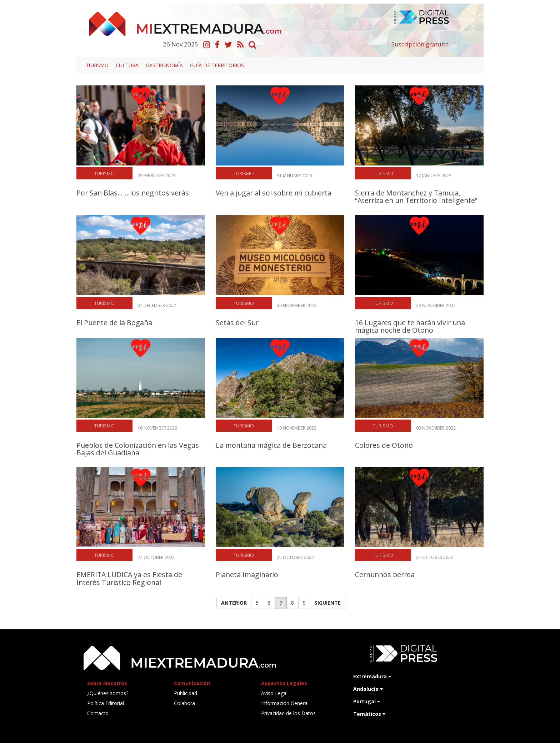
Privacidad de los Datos (288, 713)
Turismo (97, 65)
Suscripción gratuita (420, 44)
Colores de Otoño (384, 445)
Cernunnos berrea (385, 574)
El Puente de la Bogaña (114, 323)
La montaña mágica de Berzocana (271, 445)
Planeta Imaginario (247, 574)
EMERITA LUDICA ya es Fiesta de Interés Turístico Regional (129, 578)
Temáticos (369, 714)
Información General (285, 703)
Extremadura (372, 676)
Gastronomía (164, 65)
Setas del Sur (237, 323)
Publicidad (186, 693)
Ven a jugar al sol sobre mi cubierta (274, 193)
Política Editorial (106, 703)
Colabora (184, 703)
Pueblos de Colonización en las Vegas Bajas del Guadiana (138, 449)
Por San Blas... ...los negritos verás (133, 193)
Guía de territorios (217, 65)
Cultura (127, 65)
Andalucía (368, 689)
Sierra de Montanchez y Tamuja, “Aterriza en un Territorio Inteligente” (416, 197)
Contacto (98, 713)
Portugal (367, 701)
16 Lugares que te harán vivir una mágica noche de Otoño (410, 326)
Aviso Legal (274, 693)
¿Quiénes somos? (108, 693)
